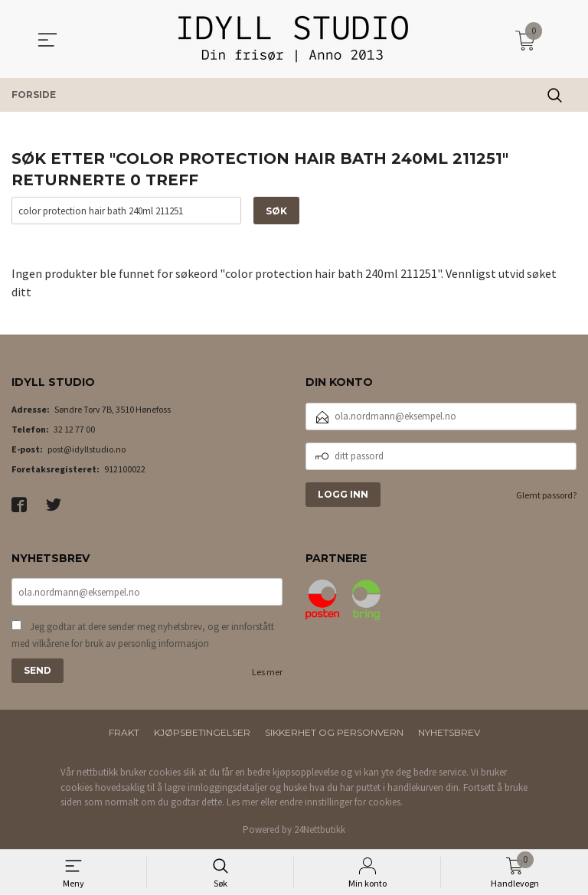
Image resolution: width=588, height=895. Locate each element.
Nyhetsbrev (449, 732)
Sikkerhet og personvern (334, 732)
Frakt (124, 732)
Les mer (267, 672)
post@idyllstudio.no (87, 449)
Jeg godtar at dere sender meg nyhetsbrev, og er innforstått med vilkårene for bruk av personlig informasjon (143, 635)
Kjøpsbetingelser (202, 732)
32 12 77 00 (74, 429)
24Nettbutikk (320, 830)
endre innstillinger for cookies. (341, 802)
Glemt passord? (546, 495)
